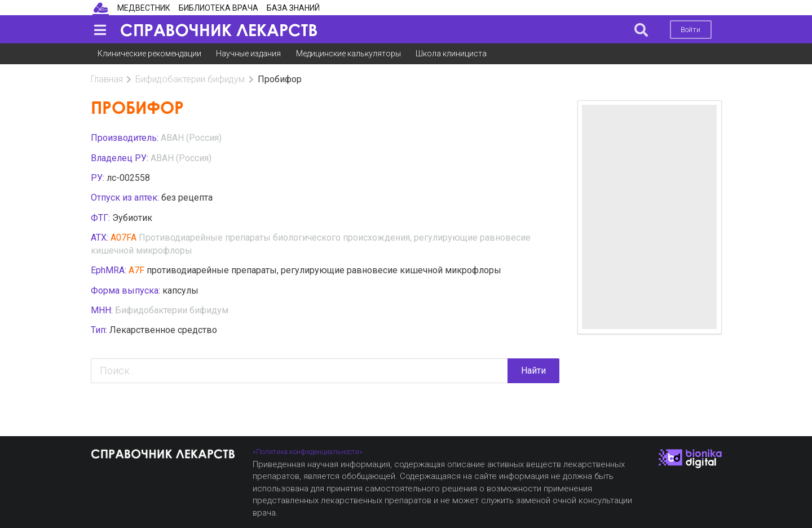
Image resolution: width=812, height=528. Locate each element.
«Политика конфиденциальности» (308, 452)
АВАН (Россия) (191, 138)
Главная (107, 79)
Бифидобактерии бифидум (190, 79)
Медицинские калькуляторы (348, 54)
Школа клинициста (451, 54)
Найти (533, 371)
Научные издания (248, 54)
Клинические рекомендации (149, 54)
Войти (690, 30)
